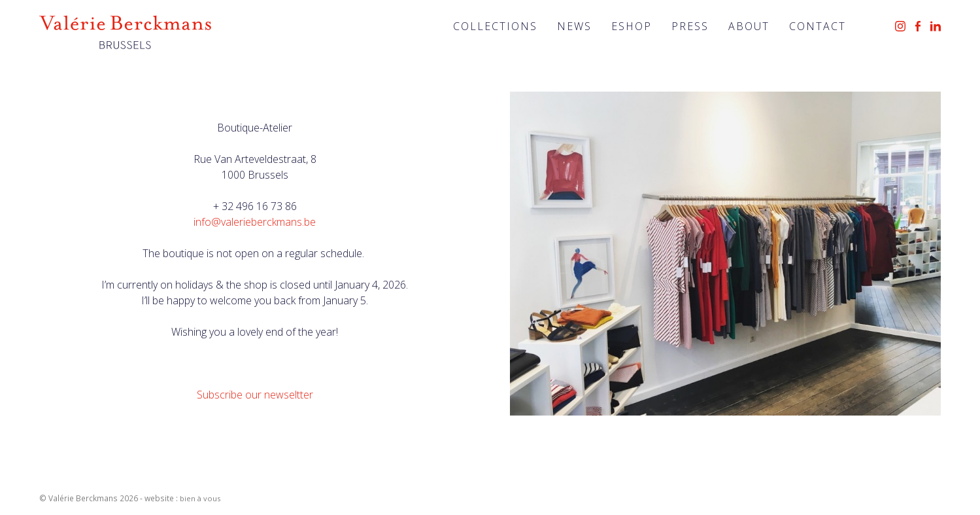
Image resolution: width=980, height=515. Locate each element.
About (749, 26)
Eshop (632, 26)
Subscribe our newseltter (255, 395)
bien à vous (200, 498)
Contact (818, 26)
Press (690, 26)
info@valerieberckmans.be (255, 222)
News (574, 26)
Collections (495, 26)
